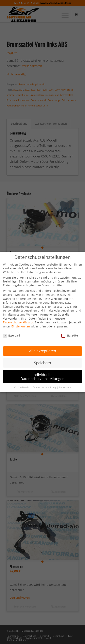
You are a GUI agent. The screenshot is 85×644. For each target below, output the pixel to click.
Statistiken (70, 331)
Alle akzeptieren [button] (43, 347)
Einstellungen (21, 322)
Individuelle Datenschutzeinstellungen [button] (42, 373)
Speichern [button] (42, 359)
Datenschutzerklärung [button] (45, 383)
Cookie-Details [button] (22, 383)
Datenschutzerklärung (18, 318)
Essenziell (11, 331)
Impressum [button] (65, 383)
